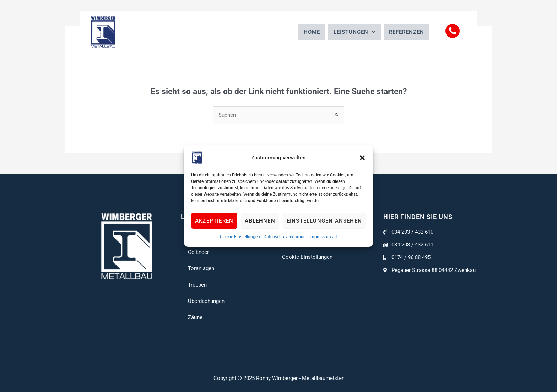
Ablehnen (260, 221)
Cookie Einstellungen (240, 237)
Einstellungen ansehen (324, 221)
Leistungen (355, 32)
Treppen (197, 285)
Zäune (195, 318)
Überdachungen (206, 301)
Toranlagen (201, 269)
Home (312, 32)
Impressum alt (323, 237)
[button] (362, 158)
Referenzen (407, 32)
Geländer (198, 252)
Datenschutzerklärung (285, 237)
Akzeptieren (214, 221)
